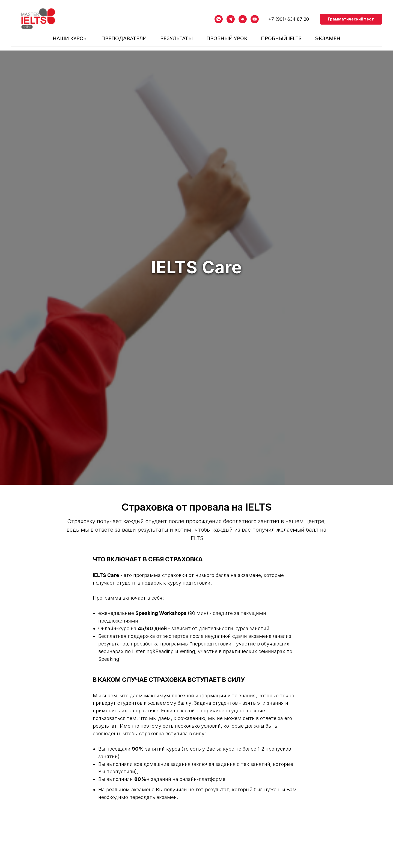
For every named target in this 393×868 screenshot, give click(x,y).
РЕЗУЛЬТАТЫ (176, 38)
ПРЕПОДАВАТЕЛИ (124, 38)
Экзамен (328, 38)
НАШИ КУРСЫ (70, 38)
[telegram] (231, 19)
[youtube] (255, 19)
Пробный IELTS (281, 38)
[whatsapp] (219, 19)
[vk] (243, 19)
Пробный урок (227, 38)
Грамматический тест (351, 19)
